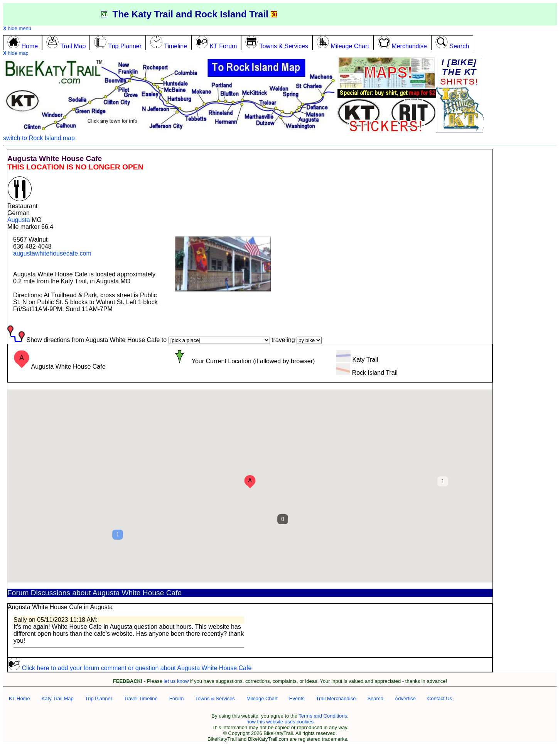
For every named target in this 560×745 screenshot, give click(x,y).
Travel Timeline (141, 698)
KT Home (19, 698)
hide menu (17, 28)
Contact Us (440, 698)
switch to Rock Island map (39, 138)
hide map (16, 53)
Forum (177, 698)
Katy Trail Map (58, 698)
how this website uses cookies (280, 722)
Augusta (19, 220)
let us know (176, 681)
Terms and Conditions (323, 716)
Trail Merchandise (336, 698)
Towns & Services (215, 698)
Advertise (405, 698)
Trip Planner (99, 698)
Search (375, 698)
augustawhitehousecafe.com (52, 253)
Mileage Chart (262, 698)
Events (297, 698)
